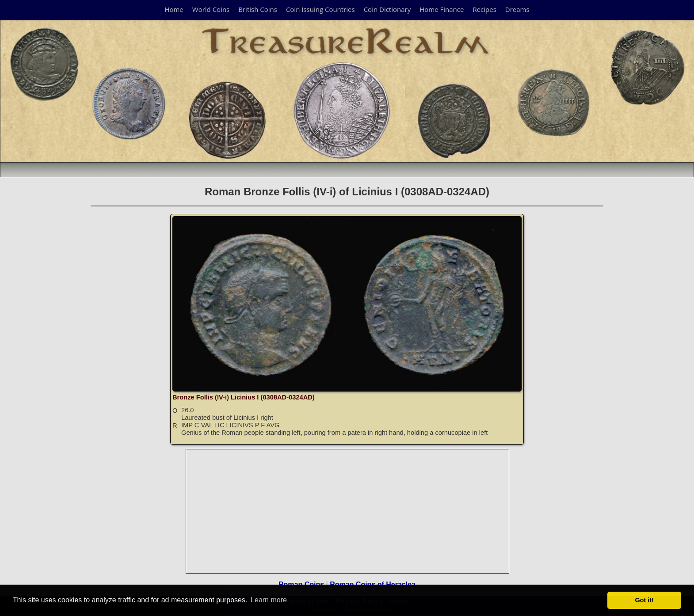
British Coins (258, 9)
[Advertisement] (348, 511)
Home (174, 9)
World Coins (211, 9)
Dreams (517, 9)
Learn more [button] (269, 600)
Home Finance (442, 9)
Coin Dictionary (387, 9)
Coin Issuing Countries (320, 9)
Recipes (484, 9)
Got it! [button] (644, 600)
